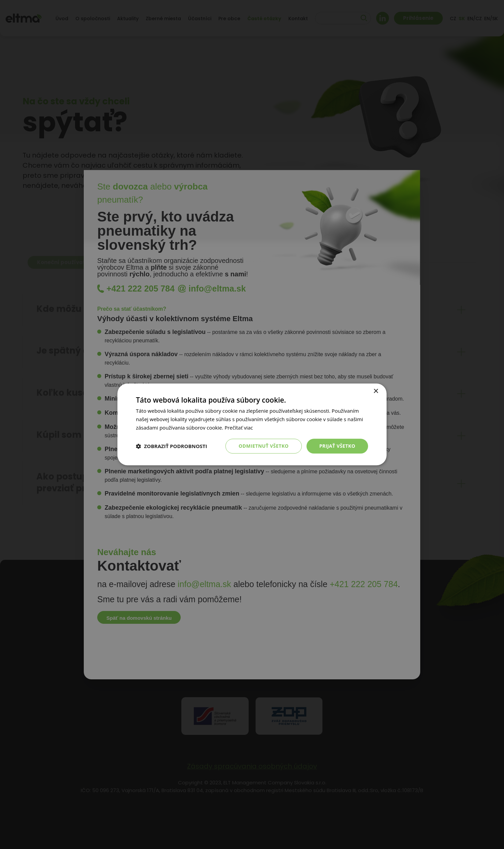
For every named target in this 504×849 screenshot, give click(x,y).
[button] (172, 446)
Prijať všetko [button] (337, 446)
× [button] (376, 391)
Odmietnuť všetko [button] (264, 446)
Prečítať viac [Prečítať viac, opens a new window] (239, 428)
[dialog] (252, 425)
